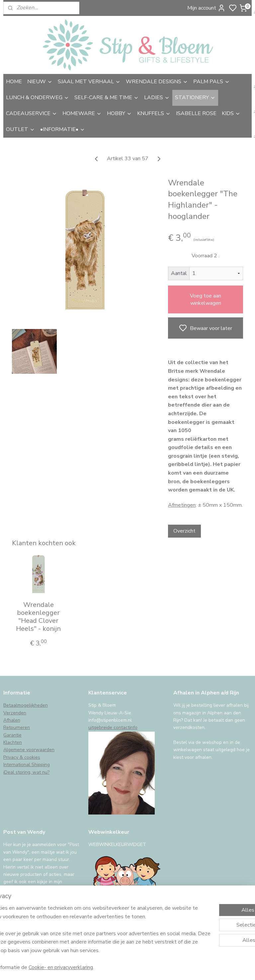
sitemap (163, 968)
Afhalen (12, 720)
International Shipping (27, 765)
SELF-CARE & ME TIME (107, 98)
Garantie (12, 735)
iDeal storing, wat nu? (26, 772)
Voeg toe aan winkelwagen (206, 299)
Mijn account (206, 8)
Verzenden (15, 713)
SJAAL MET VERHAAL (89, 82)
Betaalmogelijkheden (26, 705)
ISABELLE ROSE (196, 113)
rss (175, 968)
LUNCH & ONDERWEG (38, 98)
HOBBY (119, 113)
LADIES (157, 98)
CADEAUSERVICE (32, 113)
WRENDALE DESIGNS (157, 82)
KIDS (231, 113)
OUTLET (20, 129)
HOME (14, 82)
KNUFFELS (154, 113)
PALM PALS (212, 82)
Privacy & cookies (22, 757)
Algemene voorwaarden (29, 750)
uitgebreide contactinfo (113, 727)
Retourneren (17, 727)
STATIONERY (195, 98)
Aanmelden (22, 914)
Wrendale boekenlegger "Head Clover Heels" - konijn (38, 617)
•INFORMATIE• (63, 129)
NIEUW (40, 82)
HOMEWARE (82, 113)
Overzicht (184, 531)
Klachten (13, 742)
